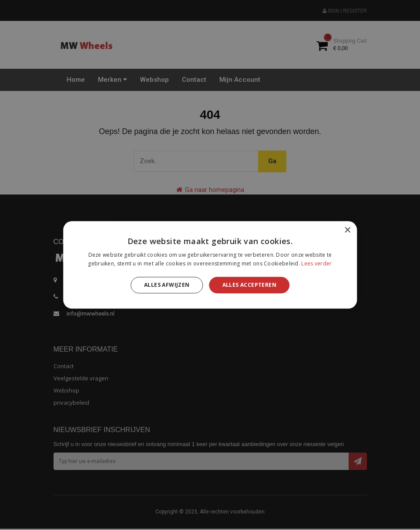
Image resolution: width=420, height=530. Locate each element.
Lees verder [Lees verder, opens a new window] (316, 264)
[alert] (210, 265)
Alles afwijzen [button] (167, 285)
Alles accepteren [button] (249, 285)
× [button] (347, 230)
